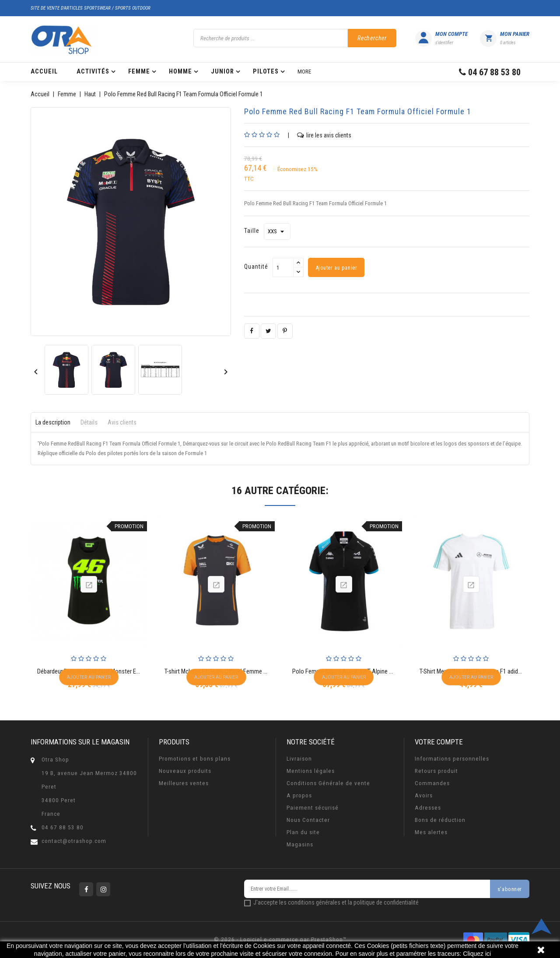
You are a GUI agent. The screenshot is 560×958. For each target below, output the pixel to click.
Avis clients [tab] (122, 422)
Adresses (428, 808)
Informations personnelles (452, 759)
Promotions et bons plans (195, 759)
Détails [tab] (89, 422)
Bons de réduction (440, 820)
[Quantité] (283, 267)
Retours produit (436, 771)
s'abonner (509, 889)
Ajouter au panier (337, 268)
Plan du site (303, 832)
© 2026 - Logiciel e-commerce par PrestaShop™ (280, 939)
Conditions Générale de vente (328, 783)
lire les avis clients (324, 135)
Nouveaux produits (185, 771)
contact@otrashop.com (74, 841)
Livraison (299, 759)
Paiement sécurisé (313, 808)
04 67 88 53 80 (63, 827)
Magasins (300, 844)
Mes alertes (431, 832)
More (304, 72)
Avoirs (424, 795)
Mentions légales (311, 771)
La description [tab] (53, 422)
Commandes (432, 783)
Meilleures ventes (184, 783)
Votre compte (439, 742)
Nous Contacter (308, 820)
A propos (299, 795)
